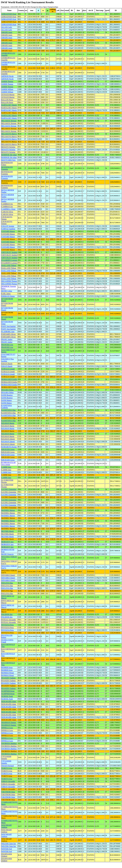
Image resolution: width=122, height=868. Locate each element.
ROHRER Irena (7, 667)
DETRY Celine (7, 291)
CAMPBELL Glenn (8, 209)
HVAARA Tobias (8, 390)
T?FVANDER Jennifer (6, 758)
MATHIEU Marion (8, 510)
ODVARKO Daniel (8, 575)
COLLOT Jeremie (8, 226)
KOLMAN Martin (8, 423)
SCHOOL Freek (7, 696)
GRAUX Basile (7, 364)
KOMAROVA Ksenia (9, 447)
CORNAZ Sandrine (8, 229)
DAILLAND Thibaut (9, 265)
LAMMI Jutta (6, 467)
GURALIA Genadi (8, 369)
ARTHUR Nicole (7, 76)
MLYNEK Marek (8, 531)
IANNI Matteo (7, 400)
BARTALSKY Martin (9, 105)
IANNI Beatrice (7, 395)
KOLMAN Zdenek (8, 439)
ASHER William (7, 89)
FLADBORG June (8, 332)
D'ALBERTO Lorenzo (9, 260)
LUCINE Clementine (9, 489)
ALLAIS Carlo (7, 27)
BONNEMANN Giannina (7, 168)
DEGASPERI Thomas (9, 281)
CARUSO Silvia (7, 212)
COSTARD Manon (8, 231)
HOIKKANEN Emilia (9, 379)
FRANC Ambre (7, 339)
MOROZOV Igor (7, 542)
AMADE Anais (7, 32)
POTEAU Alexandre (9, 620)
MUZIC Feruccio (8, 554)
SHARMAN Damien (9, 722)
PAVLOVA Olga (7, 583)
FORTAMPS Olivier (9, 334)
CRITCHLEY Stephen (9, 252)
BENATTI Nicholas (8, 147)
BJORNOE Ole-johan (9, 155)
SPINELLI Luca (7, 728)
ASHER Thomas (7, 81)
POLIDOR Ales (7, 614)
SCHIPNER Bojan (8, 691)
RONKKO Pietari (8, 673)
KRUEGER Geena (8, 449)
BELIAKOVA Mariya (9, 134)
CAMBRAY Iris (7, 204)
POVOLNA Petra (8, 625)
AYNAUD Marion (8, 95)
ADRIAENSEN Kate (9, 14)
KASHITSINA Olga (9, 410)
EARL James (6, 294)
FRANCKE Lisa (7, 345)
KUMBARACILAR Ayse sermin (9, 464)
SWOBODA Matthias (9, 743)
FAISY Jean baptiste (9, 326)
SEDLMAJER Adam (9, 702)
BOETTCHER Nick (8, 160)
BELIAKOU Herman (9, 121)
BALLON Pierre (7, 100)
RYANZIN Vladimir (9, 678)
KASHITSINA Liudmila (7, 407)
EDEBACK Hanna (8, 296)
